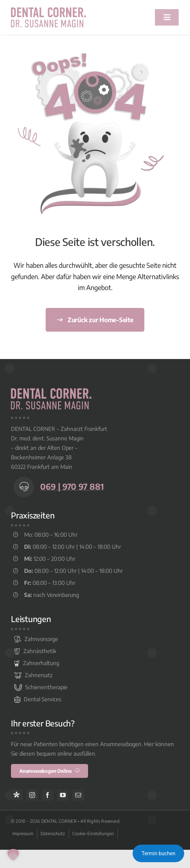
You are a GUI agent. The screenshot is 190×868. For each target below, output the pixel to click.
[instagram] (32, 795)
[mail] (78, 795)
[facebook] (47, 795)
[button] (13, 855)
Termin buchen (158, 853)
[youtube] (63, 795)
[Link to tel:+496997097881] (24, 487)
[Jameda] (17, 795)
